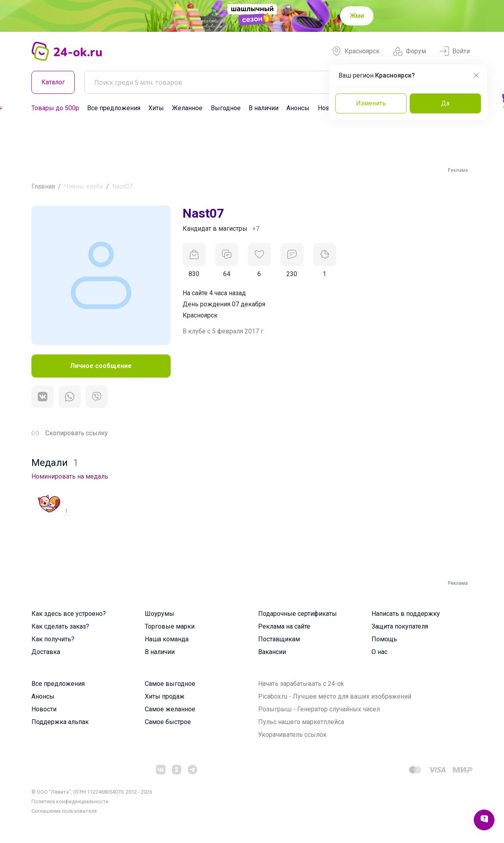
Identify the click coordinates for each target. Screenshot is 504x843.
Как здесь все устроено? (69, 614)
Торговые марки (170, 626)
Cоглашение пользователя (64, 811)
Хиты (156, 108)
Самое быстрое (168, 722)
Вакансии (272, 652)
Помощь (384, 639)
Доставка (46, 652)
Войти (455, 51)
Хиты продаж (165, 696)
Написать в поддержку (406, 614)
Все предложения (114, 108)
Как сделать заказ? (60, 626)
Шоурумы (160, 614)
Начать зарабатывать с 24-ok (301, 684)
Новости (44, 709)
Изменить (371, 103)
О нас (379, 652)
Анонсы (298, 108)
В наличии (264, 108)
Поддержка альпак (60, 722)
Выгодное (226, 108)
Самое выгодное (170, 684)
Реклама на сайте (284, 626)
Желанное (187, 108)
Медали (55, 463)
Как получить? (53, 639)
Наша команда (167, 639)
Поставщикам (279, 639)
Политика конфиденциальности (70, 801)
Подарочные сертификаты (298, 614)
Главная (43, 186)
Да (445, 103)
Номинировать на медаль (70, 476)
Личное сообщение (101, 366)
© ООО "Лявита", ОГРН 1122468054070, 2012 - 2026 (92, 792)
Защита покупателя (400, 626)
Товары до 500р (55, 108)
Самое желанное (170, 709)
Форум (410, 51)
